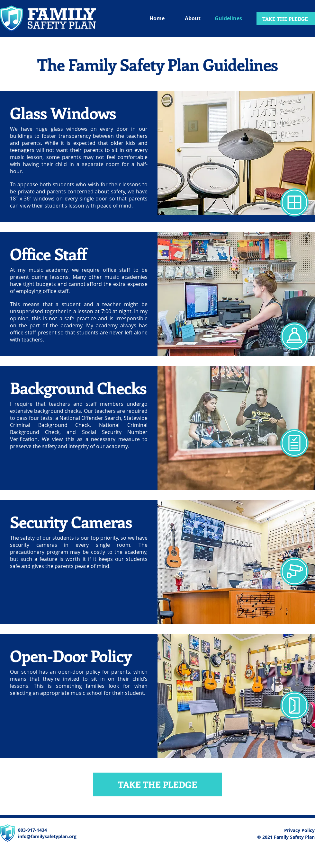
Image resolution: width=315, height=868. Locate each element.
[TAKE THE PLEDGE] (286, 19)
